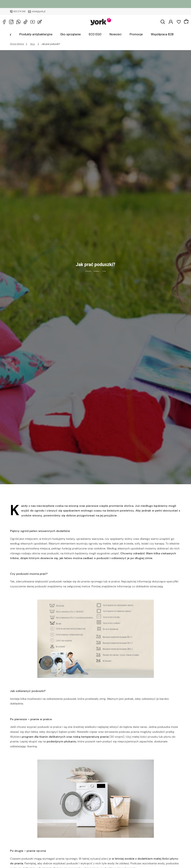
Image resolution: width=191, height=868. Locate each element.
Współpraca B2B (151, 34)
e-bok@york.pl (39, 11)
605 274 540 (20, 11)
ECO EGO (97, 34)
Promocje (130, 34)
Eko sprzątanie (77, 34)
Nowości (113, 34)
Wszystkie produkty (16, 34)
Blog (169, 34)
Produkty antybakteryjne (48, 34)
